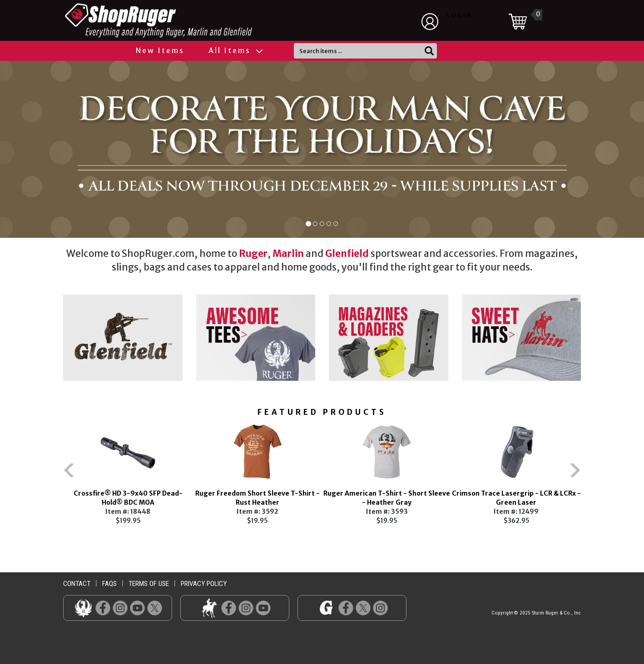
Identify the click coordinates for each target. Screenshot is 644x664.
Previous (50, 474)
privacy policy (204, 584)
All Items (235, 50)
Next (594, 474)
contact (77, 584)
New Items (160, 50)
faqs (109, 584)
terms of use (149, 584)
